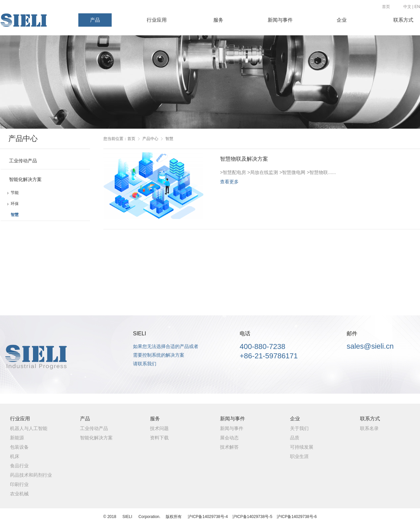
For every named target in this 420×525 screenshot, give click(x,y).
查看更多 (229, 182)
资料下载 (159, 438)
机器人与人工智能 (29, 428)
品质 (295, 438)
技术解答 (229, 447)
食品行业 (19, 466)
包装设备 (19, 447)
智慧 (15, 215)
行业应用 (157, 20)
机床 (15, 456)
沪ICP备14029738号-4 (208, 517)
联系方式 (403, 20)
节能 (15, 193)
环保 (15, 204)
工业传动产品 (23, 161)
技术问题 (159, 428)
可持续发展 (302, 447)
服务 (218, 20)
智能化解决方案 (25, 179)
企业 (342, 20)
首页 (386, 7)
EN (417, 7)
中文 (407, 7)
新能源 (17, 438)
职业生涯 (299, 456)
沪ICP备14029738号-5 (252, 517)
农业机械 (19, 494)
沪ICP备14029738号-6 (297, 517)
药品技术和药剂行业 (31, 475)
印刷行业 (19, 484)
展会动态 (229, 438)
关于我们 (299, 428)
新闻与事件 (280, 20)
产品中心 (150, 139)
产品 (95, 20)
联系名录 (369, 428)
